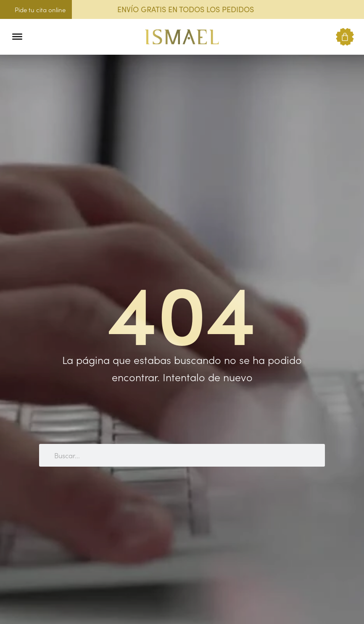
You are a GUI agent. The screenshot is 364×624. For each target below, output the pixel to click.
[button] (35, 37)
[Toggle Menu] (17, 37)
